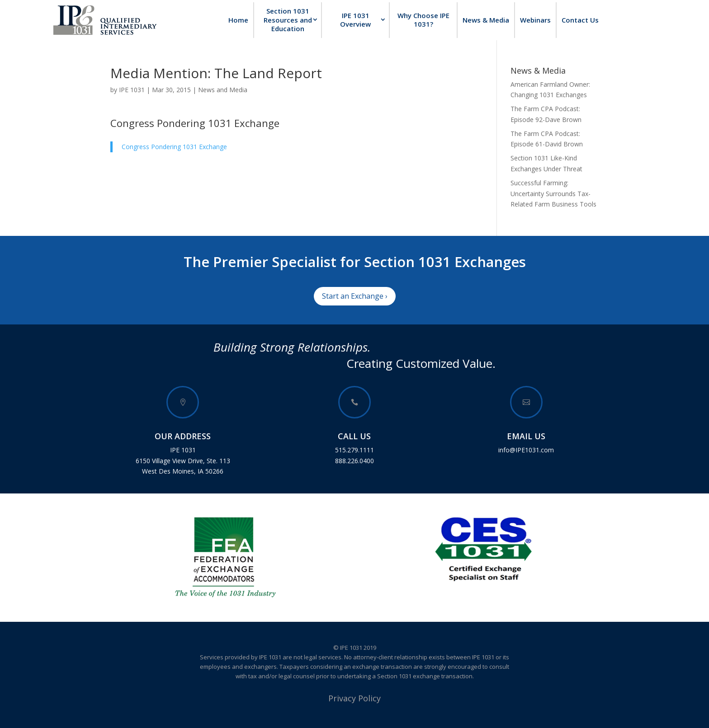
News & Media (486, 20)
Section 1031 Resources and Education (288, 20)
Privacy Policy (354, 698)
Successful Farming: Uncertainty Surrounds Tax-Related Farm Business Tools (553, 194)
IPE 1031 (132, 90)
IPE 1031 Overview (355, 20)
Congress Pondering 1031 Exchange (195, 123)
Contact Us (580, 20)
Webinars (535, 20)
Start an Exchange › (355, 296)
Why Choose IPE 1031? (423, 20)
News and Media (223, 90)
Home (238, 20)
